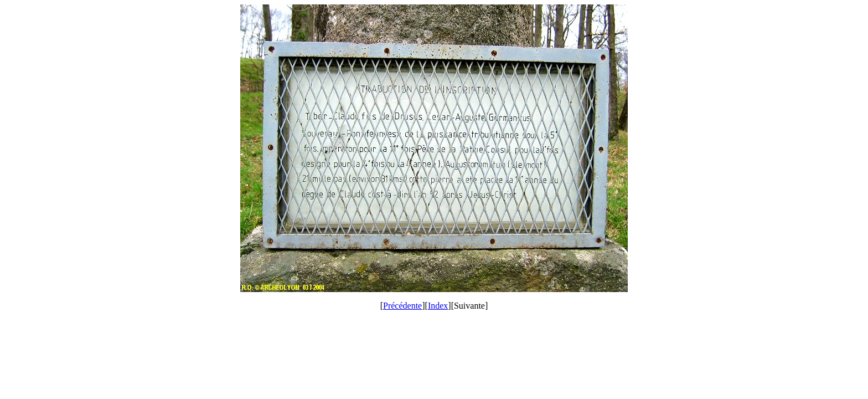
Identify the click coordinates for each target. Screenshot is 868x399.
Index (438, 306)
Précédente (402, 306)
